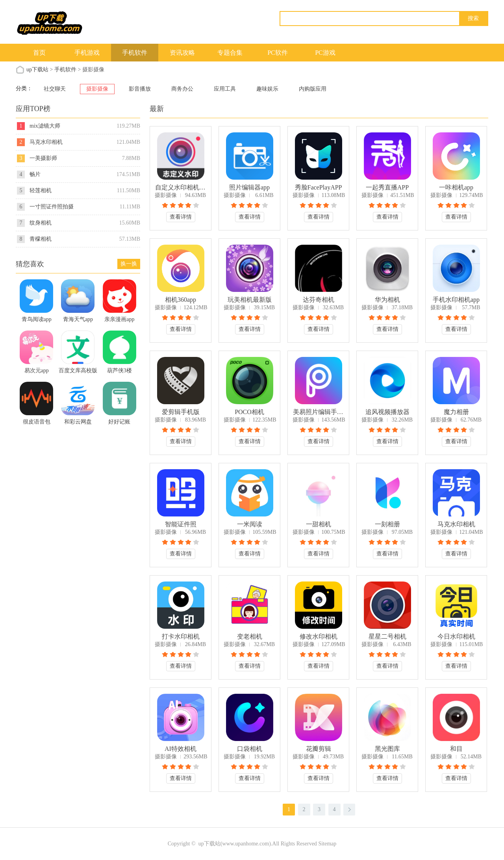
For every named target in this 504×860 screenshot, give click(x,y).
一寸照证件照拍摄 (52, 207)
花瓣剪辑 (319, 749)
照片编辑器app (249, 187)
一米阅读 (250, 524)
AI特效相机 (181, 749)
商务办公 (182, 89)
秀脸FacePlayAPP (319, 187)
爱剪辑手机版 (181, 412)
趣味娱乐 (267, 89)
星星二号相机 (387, 636)
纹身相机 (41, 223)
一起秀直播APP (387, 187)
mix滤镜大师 (45, 126)
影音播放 (140, 89)
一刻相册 (387, 524)
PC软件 (278, 53)
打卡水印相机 (181, 636)
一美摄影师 (43, 158)
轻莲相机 (41, 190)
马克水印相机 (456, 524)
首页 (39, 53)
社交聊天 (55, 89)
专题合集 (230, 53)
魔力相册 (456, 412)
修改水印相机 (319, 636)
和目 (456, 749)
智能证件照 (181, 524)
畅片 (35, 174)
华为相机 (387, 300)
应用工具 (225, 89)
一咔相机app (456, 187)
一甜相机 (319, 524)
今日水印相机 (456, 636)
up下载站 (37, 70)
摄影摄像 (97, 89)
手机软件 (135, 53)
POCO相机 (249, 412)
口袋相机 (250, 749)
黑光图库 (387, 749)
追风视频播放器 (387, 412)
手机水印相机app (456, 300)
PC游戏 (325, 53)
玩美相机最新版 (250, 300)
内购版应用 (313, 89)
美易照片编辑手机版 (319, 412)
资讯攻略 (182, 53)
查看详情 (181, 217)
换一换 (129, 264)
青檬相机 (41, 239)
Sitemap (327, 844)
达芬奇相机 (319, 300)
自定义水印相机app (181, 187)
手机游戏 (87, 53)
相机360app (181, 300)
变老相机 (250, 636)
